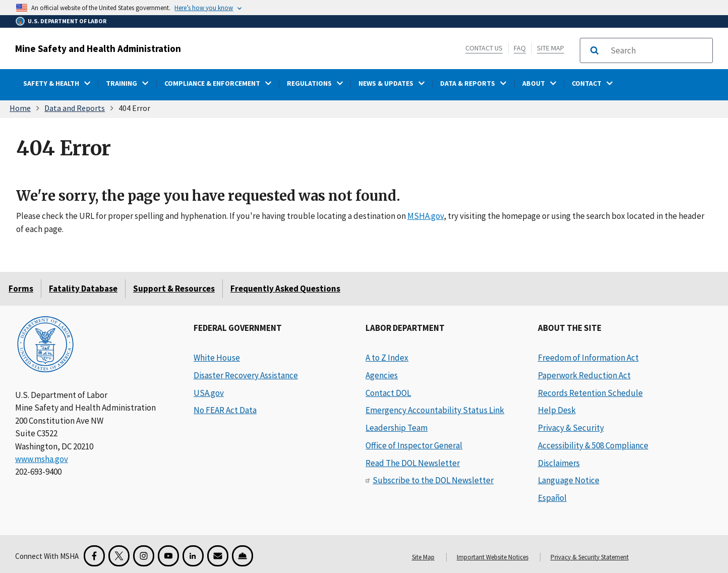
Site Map (551, 48)
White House (217, 358)
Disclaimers (559, 463)
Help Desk (557, 410)
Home (20, 108)
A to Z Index (387, 358)
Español (552, 498)
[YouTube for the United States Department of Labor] (168, 556)
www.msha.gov (42, 459)
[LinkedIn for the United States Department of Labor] (193, 556)
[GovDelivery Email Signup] (218, 556)
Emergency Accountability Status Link (435, 410)
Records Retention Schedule (590, 393)
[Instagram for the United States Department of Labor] (144, 556)
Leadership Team (397, 428)
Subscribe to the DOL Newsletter (433, 480)
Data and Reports (75, 108)
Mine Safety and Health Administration (98, 48)
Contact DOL (388, 393)
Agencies (382, 375)
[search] (658, 50)
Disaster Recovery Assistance (246, 375)
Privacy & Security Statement (590, 557)
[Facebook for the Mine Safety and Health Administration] (94, 556)
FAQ (520, 48)
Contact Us (484, 48)
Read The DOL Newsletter (413, 463)
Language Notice (569, 480)
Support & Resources (174, 289)
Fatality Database (83, 289)
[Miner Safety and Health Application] (242, 556)
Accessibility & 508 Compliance (593, 445)
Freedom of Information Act (588, 358)
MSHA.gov (426, 216)
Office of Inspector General (414, 445)
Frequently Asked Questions (285, 289)
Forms (21, 289)
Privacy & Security (571, 428)
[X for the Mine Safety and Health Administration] (119, 556)
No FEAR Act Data (225, 410)
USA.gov (209, 393)
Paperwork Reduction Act (584, 375)
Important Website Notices (493, 557)
